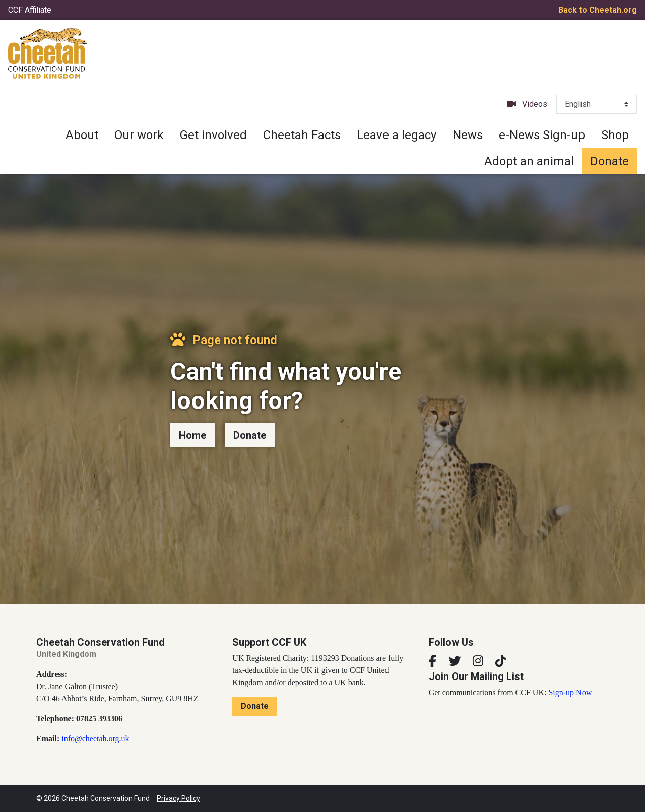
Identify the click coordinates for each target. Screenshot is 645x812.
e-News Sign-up (542, 135)
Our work (139, 135)
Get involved (213, 135)
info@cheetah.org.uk (95, 739)
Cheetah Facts (302, 135)
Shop (615, 135)
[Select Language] (597, 104)
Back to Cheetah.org (598, 10)
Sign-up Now (570, 692)
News (468, 135)
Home (192, 435)
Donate (609, 161)
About (82, 135)
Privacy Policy (178, 798)
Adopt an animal (529, 161)
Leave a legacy (397, 135)
